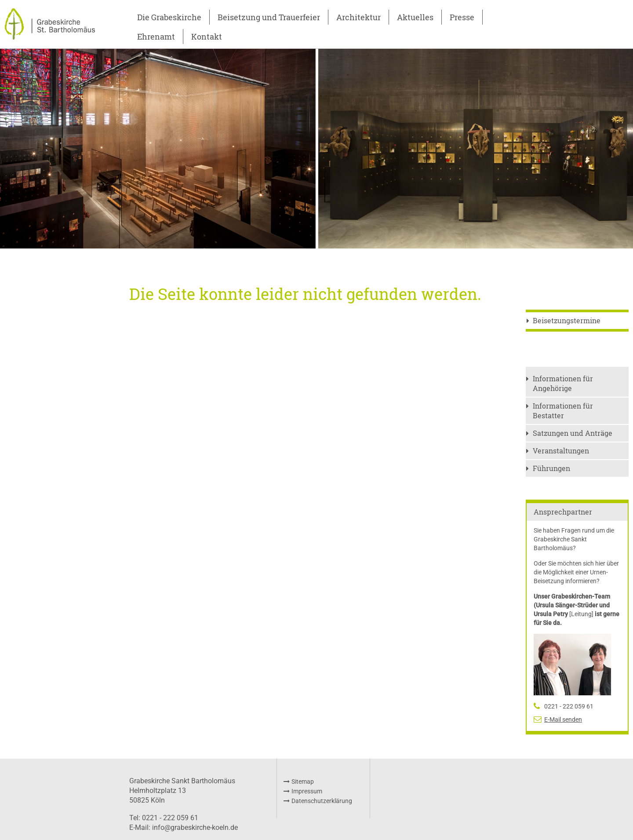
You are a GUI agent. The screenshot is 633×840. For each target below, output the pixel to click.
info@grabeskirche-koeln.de (195, 827)
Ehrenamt (156, 37)
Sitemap (303, 782)
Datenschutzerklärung (322, 801)
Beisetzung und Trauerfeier (269, 17)
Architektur (358, 17)
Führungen (551, 468)
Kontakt (207, 37)
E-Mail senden (563, 719)
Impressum (307, 791)
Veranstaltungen (561, 451)
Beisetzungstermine (567, 320)
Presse (462, 17)
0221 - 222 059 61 (569, 706)
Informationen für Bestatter (563, 411)
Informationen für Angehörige (563, 383)
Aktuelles (415, 17)
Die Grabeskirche (169, 17)
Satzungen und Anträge (573, 433)
